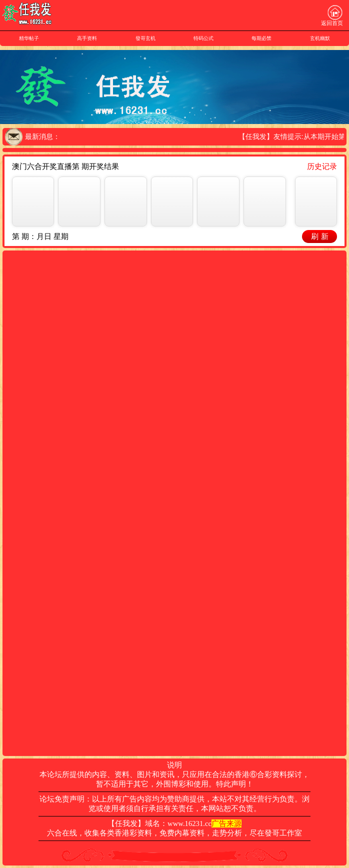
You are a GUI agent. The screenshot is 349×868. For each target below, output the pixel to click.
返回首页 (332, 15)
